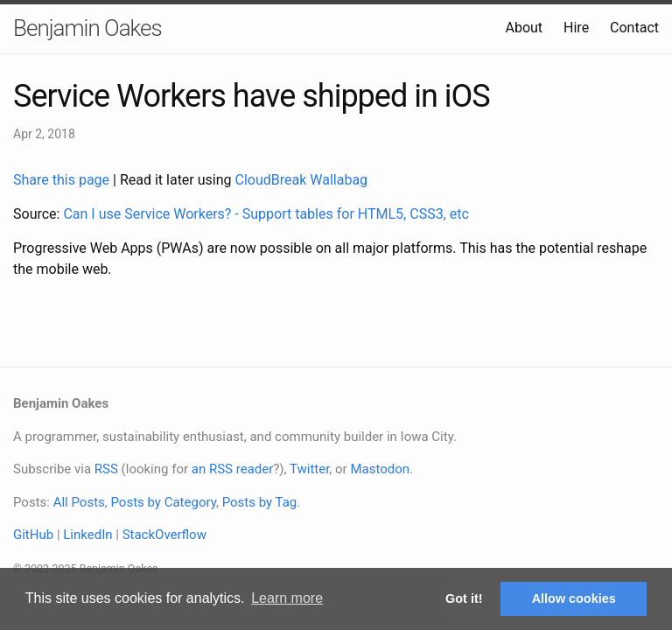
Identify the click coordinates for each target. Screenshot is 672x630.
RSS (106, 469)
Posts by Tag (260, 502)
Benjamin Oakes (87, 28)
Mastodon (380, 469)
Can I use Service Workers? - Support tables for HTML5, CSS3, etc (266, 214)
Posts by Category (163, 502)
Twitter (309, 469)
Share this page (63, 180)
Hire (576, 28)
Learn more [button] (287, 598)
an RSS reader (233, 469)
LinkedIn (87, 535)
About (524, 28)
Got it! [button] (464, 598)
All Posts (79, 502)
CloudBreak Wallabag (302, 180)
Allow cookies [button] (574, 598)
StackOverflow (164, 535)
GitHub (33, 535)
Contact (634, 28)
